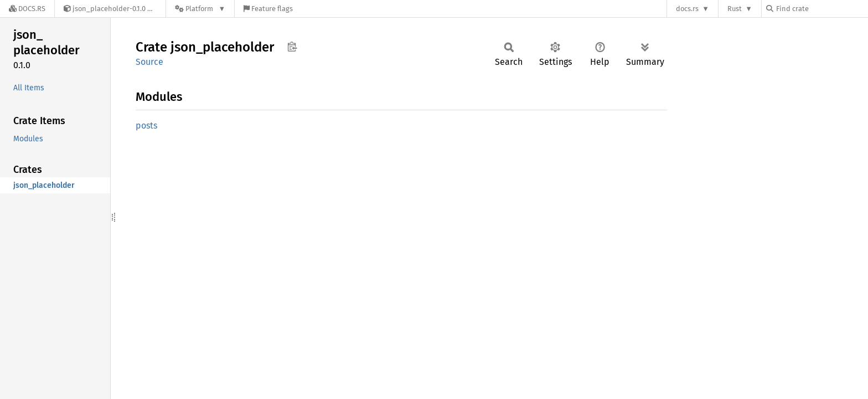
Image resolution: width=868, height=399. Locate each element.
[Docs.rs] (27, 9)
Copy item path (292, 47)
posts (146, 126)
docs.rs (687, 9)
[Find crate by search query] (821, 9)
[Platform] (200, 9)
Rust (735, 9)
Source (149, 62)
